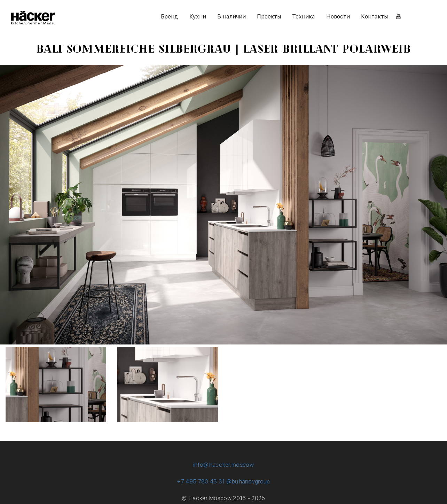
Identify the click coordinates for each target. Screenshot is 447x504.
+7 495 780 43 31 (201, 482)
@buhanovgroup (248, 482)
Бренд (170, 17)
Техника (304, 17)
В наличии (232, 17)
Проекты (269, 17)
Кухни (198, 17)
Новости (338, 17)
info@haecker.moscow (223, 465)
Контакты (374, 17)
